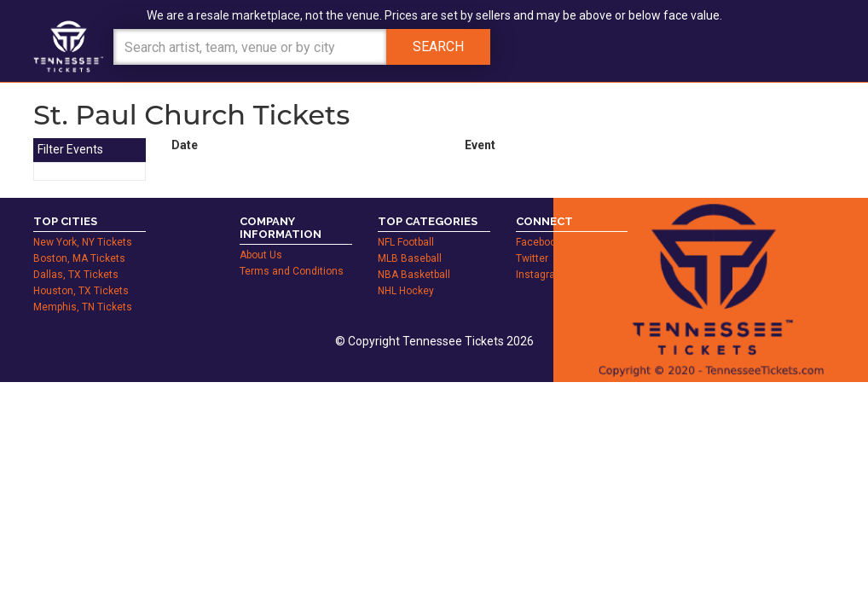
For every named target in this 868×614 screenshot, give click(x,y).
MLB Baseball (410, 258)
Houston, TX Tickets (81, 291)
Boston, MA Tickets (79, 258)
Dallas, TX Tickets (76, 275)
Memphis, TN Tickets (83, 307)
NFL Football (406, 242)
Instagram (540, 275)
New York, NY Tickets (83, 242)
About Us (261, 255)
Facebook (538, 242)
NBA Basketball (414, 275)
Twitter (532, 258)
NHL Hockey (406, 291)
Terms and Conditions (292, 271)
